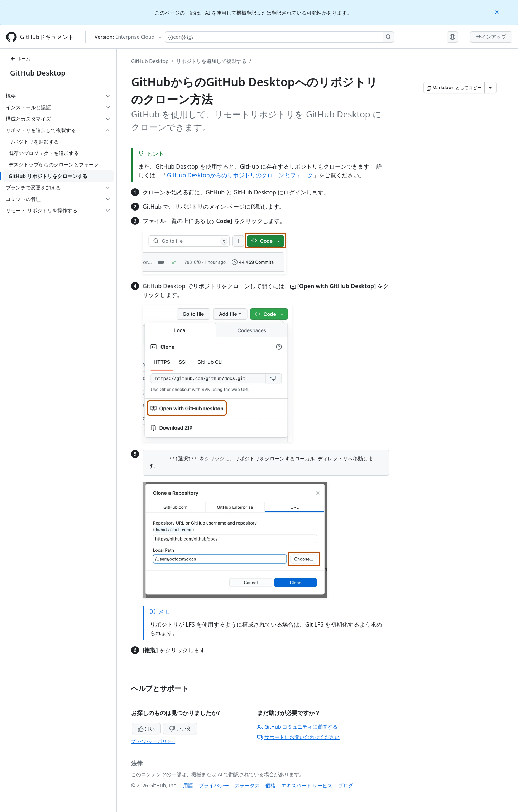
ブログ (346, 785)
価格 (270, 785)
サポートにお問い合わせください (298, 737)
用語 (188, 785)
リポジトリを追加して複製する (211, 61)
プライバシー (214, 785)
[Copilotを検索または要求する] (279, 37)
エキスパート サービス (307, 785)
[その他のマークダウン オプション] (490, 88)
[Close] (498, 12)
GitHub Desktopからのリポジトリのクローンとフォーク (240, 175)
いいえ (180, 728)
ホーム (20, 59)
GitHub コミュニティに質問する (297, 727)
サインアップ (491, 37)
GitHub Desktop (38, 73)
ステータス (247, 785)
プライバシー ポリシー (153, 741)
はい (147, 728)
